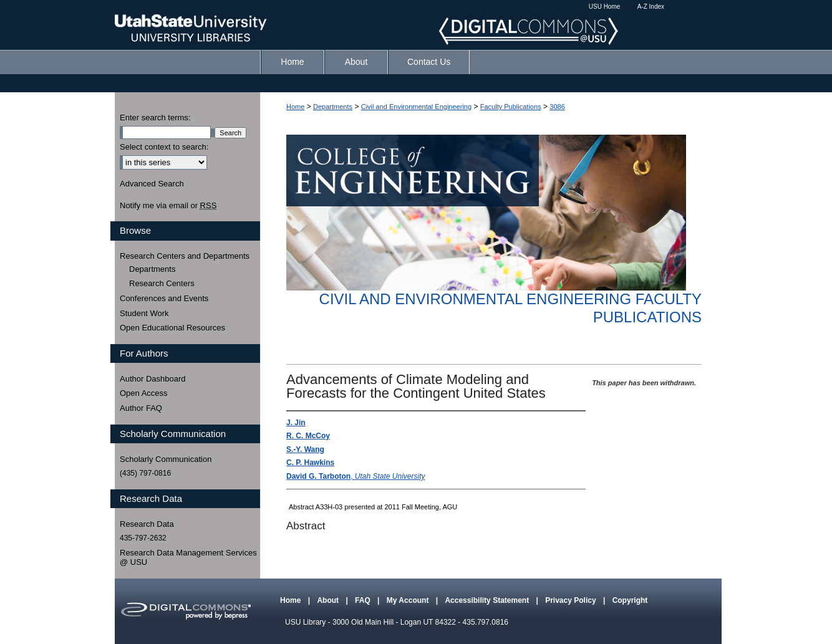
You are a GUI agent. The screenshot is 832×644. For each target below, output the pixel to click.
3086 (557, 107)
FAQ (364, 600)
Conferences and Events (164, 298)
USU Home (605, 7)
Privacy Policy (572, 600)
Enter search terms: (155, 118)
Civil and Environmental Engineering (416, 107)
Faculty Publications (511, 107)
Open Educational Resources (172, 328)
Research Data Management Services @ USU (188, 558)
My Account (409, 600)
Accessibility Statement (488, 600)
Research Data (147, 524)
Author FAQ (141, 408)
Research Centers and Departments (185, 256)
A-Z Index (651, 7)
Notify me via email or (168, 206)
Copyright (630, 600)
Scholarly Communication (166, 459)
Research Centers (162, 283)
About (329, 600)
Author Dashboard (153, 379)
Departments (333, 107)
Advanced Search (152, 184)
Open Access (144, 393)
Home (295, 107)
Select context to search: (164, 147)
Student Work (144, 313)
